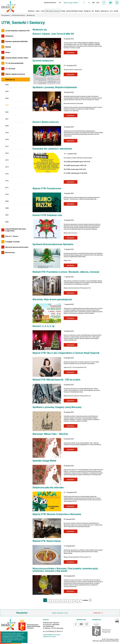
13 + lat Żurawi (10, 69)
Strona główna (5, 15)
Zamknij (9, 641)
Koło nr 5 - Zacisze (12, 236)
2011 (7, 188)
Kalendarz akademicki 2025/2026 (16, 42)
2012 (7, 181)
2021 (7, 119)
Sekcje (38, 11)
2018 (7, 140)
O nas (111, 11)
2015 (7, 160)
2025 (7, 91)
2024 (7, 98)
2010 (7, 194)
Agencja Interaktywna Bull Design (109, 641)
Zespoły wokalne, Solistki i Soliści (17, 58)
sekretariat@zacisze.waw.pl (52, 635)
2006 (7, 222)
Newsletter (22, 613)
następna (85, 600)
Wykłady (8, 47)
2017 (7, 146)
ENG (93, 3)
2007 (7, 215)
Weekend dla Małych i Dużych (75, 11)
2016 (7, 153)
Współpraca (87, 11)
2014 (7, 167)
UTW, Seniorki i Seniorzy (53, 11)
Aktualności (31, 11)
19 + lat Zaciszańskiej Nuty (14, 63)
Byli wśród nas (10, 253)
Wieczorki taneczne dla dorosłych (17, 247)
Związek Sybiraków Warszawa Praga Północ (16, 230)
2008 (7, 208)
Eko (93, 11)
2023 (7, 105)
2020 (7, 126)
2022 (7, 112)
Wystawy (97, 11)
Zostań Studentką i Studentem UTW (17, 31)
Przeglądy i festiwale (12, 242)
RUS (98, 3)
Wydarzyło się (105, 11)
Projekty (63, 11)
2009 (7, 201)
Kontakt (116, 11)
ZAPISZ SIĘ (98, 613)
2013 (7, 174)
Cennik (43, 11)
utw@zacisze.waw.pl (49, 637)
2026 (7, 85)
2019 (7, 133)
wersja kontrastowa (50, 3)
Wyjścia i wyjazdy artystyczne (15, 74)
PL (89, 3)
